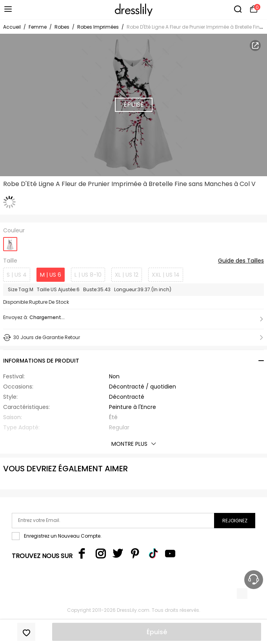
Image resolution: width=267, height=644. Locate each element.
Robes (62, 27)
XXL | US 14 (166, 275)
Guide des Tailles (241, 261)
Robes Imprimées (98, 27)
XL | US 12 (127, 275)
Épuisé (157, 632)
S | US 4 (17, 275)
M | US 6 (51, 275)
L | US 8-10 (88, 275)
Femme (38, 27)
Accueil (12, 27)
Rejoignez (235, 521)
